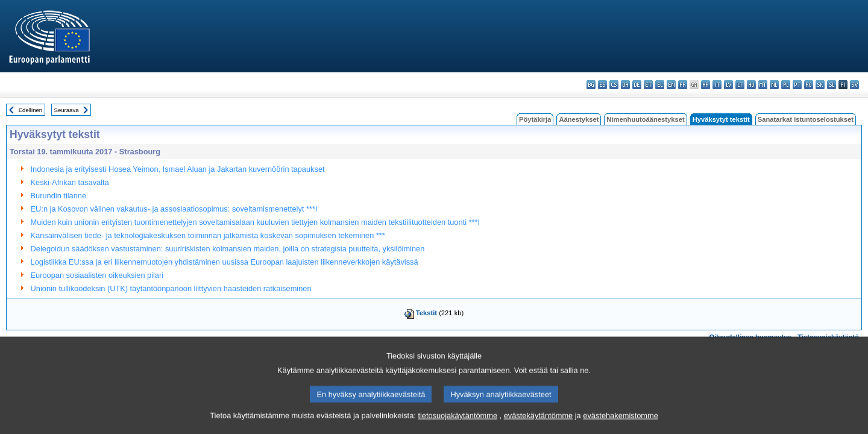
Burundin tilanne (59, 196)
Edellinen (30, 110)
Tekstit (426, 313)
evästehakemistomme (620, 423)
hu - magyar (751, 85)
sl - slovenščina (832, 85)
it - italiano (717, 85)
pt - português (797, 85)
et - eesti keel (648, 85)
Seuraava (67, 110)
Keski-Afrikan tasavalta (70, 182)
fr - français (683, 85)
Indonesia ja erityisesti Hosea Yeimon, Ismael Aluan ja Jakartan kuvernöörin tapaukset (178, 169)
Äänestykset (579, 119)
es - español (602, 85)
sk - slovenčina (820, 85)
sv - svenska (854, 85)
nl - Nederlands (774, 85)
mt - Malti (763, 85)
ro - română (809, 85)
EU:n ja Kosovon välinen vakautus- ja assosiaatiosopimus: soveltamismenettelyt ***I (174, 209)
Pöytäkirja (535, 119)
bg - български (591, 85)
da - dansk (625, 85)
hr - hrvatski (706, 85)
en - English (671, 85)
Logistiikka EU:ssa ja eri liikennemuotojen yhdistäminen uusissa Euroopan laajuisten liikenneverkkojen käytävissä (225, 262)
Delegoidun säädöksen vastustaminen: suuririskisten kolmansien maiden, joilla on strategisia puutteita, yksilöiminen (228, 249)
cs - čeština (614, 85)
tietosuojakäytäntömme (458, 423)
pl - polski (786, 85)
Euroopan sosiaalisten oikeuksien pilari (97, 275)
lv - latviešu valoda (728, 85)
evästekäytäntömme (539, 423)
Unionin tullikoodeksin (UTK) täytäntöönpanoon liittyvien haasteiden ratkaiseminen (171, 288)
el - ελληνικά (660, 85)
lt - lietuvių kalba (740, 85)
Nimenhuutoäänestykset (645, 119)
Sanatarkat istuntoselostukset (806, 119)
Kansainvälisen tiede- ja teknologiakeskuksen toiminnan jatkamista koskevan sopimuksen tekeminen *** (208, 235)
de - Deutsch (637, 85)
